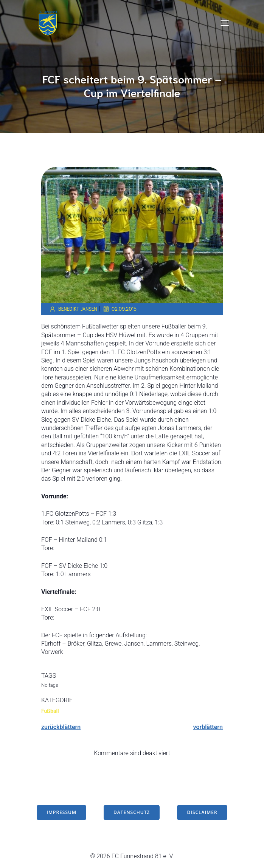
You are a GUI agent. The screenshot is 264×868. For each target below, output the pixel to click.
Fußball (50, 711)
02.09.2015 (119, 309)
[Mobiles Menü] (225, 23)
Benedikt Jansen (73, 309)
